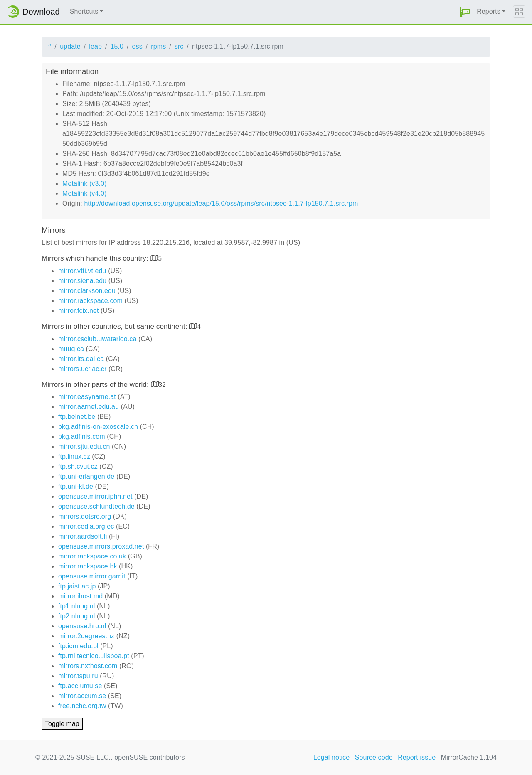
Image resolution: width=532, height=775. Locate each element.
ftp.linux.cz (74, 456)
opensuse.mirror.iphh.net (95, 496)
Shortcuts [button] (84, 11)
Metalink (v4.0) (84, 193)
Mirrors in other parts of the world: (96, 385)
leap (95, 46)
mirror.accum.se (82, 696)
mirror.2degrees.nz (86, 636)
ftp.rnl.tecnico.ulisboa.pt (94, 656)
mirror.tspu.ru (78, 676)
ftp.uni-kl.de (76, 486)
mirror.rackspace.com (90, 301)
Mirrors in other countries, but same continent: (115, 326)
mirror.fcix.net (79, 311)
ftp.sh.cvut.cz (78, 466)
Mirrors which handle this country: (96, 258)
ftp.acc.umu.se (80, 686)
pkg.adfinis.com (82, 437)
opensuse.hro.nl (82, 626)
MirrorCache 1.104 (469, 757)
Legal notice (332, 757)
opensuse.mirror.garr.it (92, 576)
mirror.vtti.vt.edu (82, 271)
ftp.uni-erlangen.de (86, 476)
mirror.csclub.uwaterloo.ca (97, 339)
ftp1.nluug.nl (76, 606)
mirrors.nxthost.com (88, 666)
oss (137, 46)
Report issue (417, 757)
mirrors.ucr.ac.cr (82, 369)
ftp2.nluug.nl (76, 616)
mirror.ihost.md (80, 596)
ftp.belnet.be (77, 417)
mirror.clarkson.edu (87, 291)
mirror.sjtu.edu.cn (84, 447)
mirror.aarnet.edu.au (89, 407)
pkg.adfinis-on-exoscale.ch (98, 427)
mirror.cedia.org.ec (86, 526)
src (179, 46)
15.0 (117, 46)
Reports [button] (489, 11)
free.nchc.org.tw (82, 706)
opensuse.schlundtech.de (96, 506)
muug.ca (71, 349)
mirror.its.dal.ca (81, 359)
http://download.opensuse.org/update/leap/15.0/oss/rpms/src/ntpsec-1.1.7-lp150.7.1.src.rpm (221, 203)
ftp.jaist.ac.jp (77, 586)
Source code (374, 757)
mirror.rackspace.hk (88, 566)
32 (162, 384)
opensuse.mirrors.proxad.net (101, 546)
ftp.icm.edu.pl (78, 646)
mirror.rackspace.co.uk (92, 556)
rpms (158, 46)
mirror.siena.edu (82, 281)
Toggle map (62, 724)
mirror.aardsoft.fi (83, 536)
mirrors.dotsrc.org (85, 516)
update (70, 46)
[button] (465, 12)
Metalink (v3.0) (84, 183)
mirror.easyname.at (87, 397)
